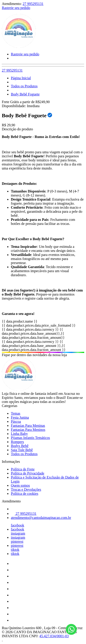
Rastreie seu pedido (16, 8)
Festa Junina (20, 417)
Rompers (17, 442)
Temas (16, 413)
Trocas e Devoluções (26, 489)
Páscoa (16, 421)
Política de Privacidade (28, 473)
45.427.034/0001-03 (54, 636)
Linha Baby (19, 434)
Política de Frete (23, 469)
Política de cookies (25, 494)
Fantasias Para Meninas (28, 426)
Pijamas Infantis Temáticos (30, 438)
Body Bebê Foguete (25, 94)
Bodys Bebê (20, 446)
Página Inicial (21, 78)
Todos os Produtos (24, 86)
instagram (18, 533)
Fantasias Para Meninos (28, 430)
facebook (18, 525)
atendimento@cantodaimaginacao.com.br (41, 518)
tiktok (15, 550)
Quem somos (20, 485)
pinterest (17, 541)
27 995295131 (33, 4)
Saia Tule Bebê (22, 450)
